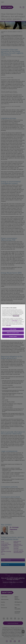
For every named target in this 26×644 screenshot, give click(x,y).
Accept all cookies (13, 336)
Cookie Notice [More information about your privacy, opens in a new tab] (8, 325)
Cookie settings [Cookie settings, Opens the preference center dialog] (13, 329)
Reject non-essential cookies (13, 333)
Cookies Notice (16, 316)
